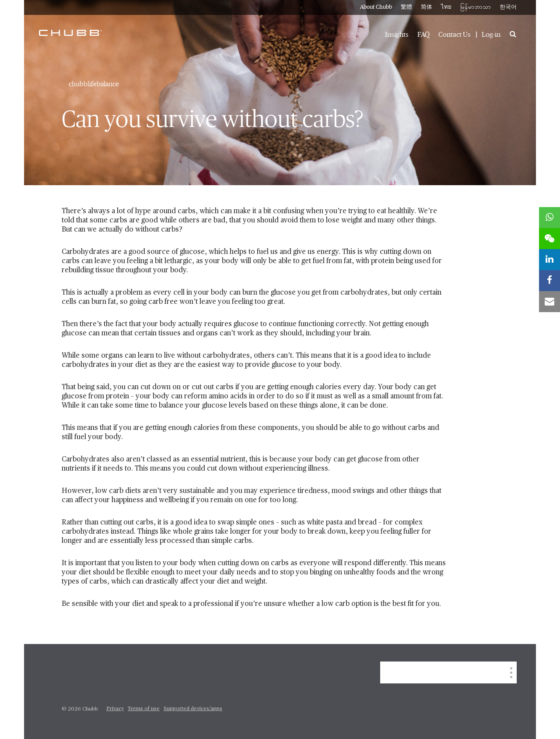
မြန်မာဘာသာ (476, 7)
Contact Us (455, 35)
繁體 (406, 7)
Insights (397, 35)
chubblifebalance (94, 84)
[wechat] (549, 239)
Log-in (491, 35)
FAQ (423, 35)
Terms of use (144, 709)
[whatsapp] (549, 218)
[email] (549, 302)
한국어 (508, 7)
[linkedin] (549, 260)
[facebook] (549, 281)
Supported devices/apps (193, 709)
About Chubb (376, 7)
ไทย (446, 7)
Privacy (115, 709)
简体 (427, 7)
